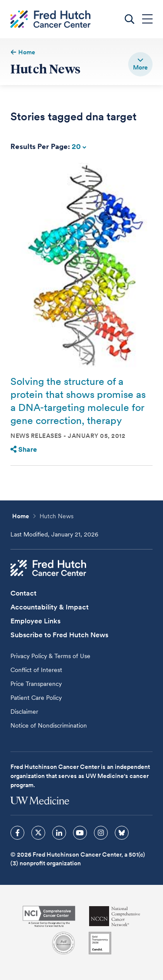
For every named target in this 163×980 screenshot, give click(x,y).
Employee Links (35, 621)
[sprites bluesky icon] (122, 833)
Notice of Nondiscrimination (49, 725)
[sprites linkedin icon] (59, 833)
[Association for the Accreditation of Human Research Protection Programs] (63, 943)
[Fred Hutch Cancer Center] (48, 568)
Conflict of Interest (36, 670)
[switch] (140, 64)
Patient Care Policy (36, 698)
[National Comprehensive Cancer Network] (115, 916)
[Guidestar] (100, 943)
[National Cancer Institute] (49, 916)
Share (24, 449)
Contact (23, 593)
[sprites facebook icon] (17, 833)
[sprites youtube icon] (80, 833)
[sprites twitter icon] (38, 833)
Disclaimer (24, 712)
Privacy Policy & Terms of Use (50, 656)
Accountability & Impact (50, 607)
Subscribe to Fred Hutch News (59, 635)
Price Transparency (36, 684)
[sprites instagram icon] (101, 833)
